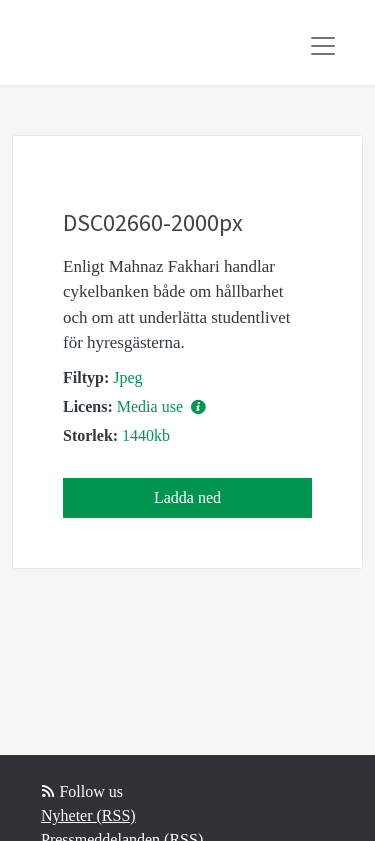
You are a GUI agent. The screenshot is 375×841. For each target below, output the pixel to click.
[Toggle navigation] (323, 46)
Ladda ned (187, 497)
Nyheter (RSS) (88, 815)
